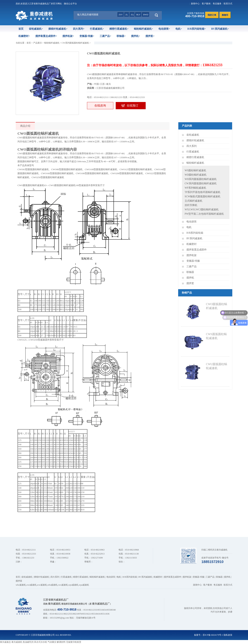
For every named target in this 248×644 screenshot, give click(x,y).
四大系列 (79, 29)
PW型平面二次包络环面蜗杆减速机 (204, 214)
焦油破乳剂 (28, 642)
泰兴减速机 (17, 642)
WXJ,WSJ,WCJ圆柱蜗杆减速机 (202, 210)
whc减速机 (21, 585)
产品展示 (38, 43)
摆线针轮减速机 (58, 29)
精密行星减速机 (119, 29)
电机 (179, 29)
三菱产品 (105, 36)
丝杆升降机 (191, 205)
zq (132, 15)
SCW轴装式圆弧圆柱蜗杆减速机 (203, 196)
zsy (121, 15)
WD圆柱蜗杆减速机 (196, 175)
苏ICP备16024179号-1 (213, 635)
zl (127, 15)
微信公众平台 (70, 4)
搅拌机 (136, 36)
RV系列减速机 (220, 29)
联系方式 (228, 4)
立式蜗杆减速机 (193, 201)
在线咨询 (100, 106)
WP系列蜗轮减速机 (195, 188)
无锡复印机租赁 (74, 642)
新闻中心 (195, 4)
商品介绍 (25, 126)
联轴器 (121, 36)
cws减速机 (63, 585)
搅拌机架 (68, 36)
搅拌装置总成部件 (46, 36)
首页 (21, 29)
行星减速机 (97, 29)
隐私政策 (228, 635)
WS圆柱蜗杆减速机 (195, 170)
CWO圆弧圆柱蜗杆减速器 (31, 138)
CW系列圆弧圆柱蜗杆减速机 (75, 43)
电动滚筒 (164, 29)
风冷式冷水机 (41, 642)
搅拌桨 (150, 36)
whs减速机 (52, 585)
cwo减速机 (31, 585)
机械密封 (24, 36)
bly (138, 15)
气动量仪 (52, 642)
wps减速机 (73, 585)
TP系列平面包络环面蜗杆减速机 (203, 192)
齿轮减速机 (36, 29)
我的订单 (212, 15)
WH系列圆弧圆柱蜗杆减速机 (201, 179)
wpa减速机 (84, 585)
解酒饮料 (61, 642)
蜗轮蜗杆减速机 (143, 29)
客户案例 (206, 4)
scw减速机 (42, 585)
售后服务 (217, 4)
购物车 (225, 15)
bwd (146, 15)
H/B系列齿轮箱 (197, 29)
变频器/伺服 (87, 36)
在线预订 (132, 106)
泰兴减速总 (5, 642)
